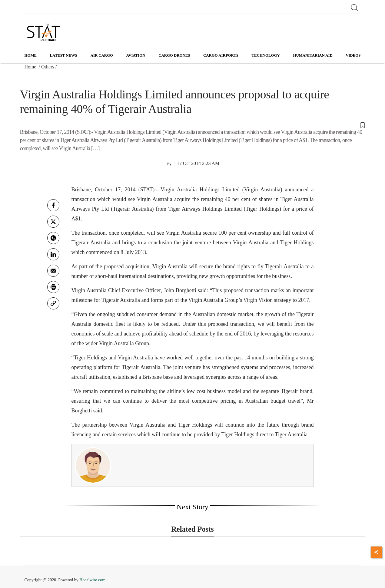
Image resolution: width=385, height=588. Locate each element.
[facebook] (53, 205)
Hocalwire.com (92, 580)
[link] (53, 303)
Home (31, 55)
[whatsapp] (53, 238)
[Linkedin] (53, 254)
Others (48, 67)
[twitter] (53, 222)
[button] (193, 124)
